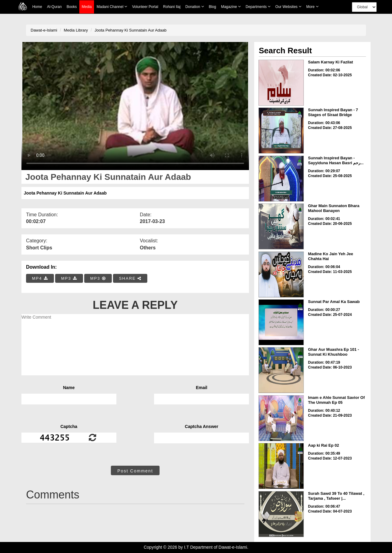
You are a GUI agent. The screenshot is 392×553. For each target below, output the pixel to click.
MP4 (40, 278)
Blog (213, 7)
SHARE (130, 278)
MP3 (69, 278)
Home (37, 7)
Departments (258, 7)
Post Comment (135, 471)
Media (87, 7)
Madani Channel (112, 7)
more (312, 7)
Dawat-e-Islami (44, 30)
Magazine (231, 7)
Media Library (76, 30)
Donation (194, 7)
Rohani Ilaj (172, 7)
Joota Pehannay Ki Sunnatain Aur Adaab (131, 30)
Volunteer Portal (145, 7)
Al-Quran (54, 7)
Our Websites (288, 7)
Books (72, 7)
